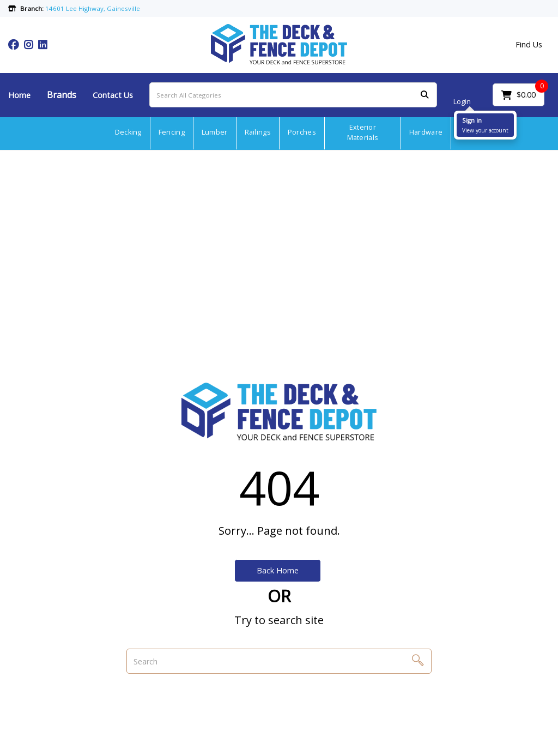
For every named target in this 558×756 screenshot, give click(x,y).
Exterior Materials (363, 132)
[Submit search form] (424, 95)
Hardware (426, 132)
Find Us (529, 45)
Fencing (172, 132)
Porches (302, 132)
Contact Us (113, 95)
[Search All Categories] (293, 95)
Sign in (472, 120)
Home (19, 95)
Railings (258, 132)
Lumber (215, 132)
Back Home (278, 570)
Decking (128, 132)
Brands (62, 95)
